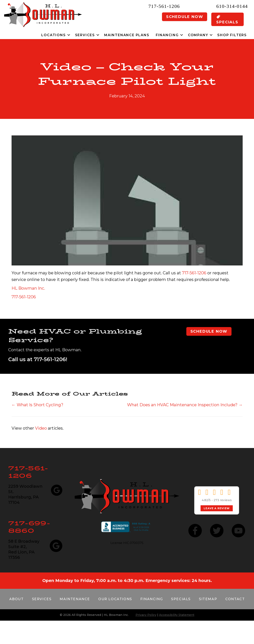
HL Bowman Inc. (28, 288)
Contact (235, 599)
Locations (53, 35)
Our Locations (115, 599)
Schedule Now (185, 17)
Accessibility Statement (177, 615)
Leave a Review (217, 508)
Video (41, 428)
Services (85, 35)
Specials (181, 599)
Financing (167, 35)
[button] (69, 35)
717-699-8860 (29, 527)
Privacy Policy (146, 615)
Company (198, 35)
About (17, 599)
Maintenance (75, 599)
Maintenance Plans (127, 35)
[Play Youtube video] (127, 201)
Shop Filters (232, 35)
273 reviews (223, 500)
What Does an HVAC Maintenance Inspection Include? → (185, 405)
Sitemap (208, 599)
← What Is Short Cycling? (37, 405)
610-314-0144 (232, 6)
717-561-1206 (164, 6)
